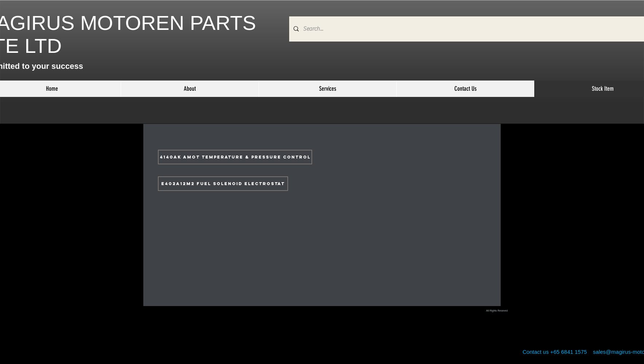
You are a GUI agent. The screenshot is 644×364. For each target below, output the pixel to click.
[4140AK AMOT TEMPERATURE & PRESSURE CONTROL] (235, 157)
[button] (327, 89)
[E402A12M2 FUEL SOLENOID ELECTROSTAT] (223, 184)
